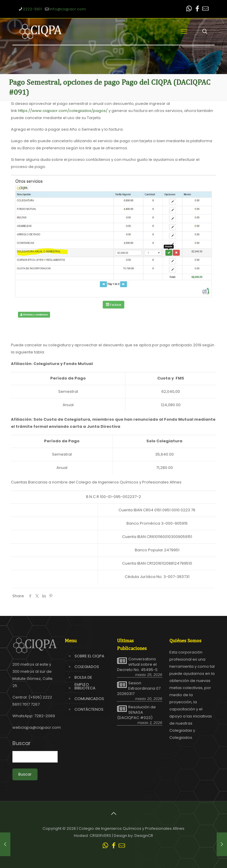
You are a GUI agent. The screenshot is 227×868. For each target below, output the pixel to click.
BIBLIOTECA (85, 688)
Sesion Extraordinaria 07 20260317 (139, 688)
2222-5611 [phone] (32, 9)
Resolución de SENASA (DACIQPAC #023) (136, 712)
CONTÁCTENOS (89, 709)
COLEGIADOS (87, 667)
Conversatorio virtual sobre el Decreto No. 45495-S (137, 664)
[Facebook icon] (197, 9)
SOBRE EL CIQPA (89, 656)
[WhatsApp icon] (189, 9)
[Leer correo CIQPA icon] (205, 9)
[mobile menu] (184, 31)
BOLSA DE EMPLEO (83, 681)
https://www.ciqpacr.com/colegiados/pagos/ (63, 111)
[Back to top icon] (113, 813)
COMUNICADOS (89, 699)
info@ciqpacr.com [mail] (68, 9)
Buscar (22, 743)
